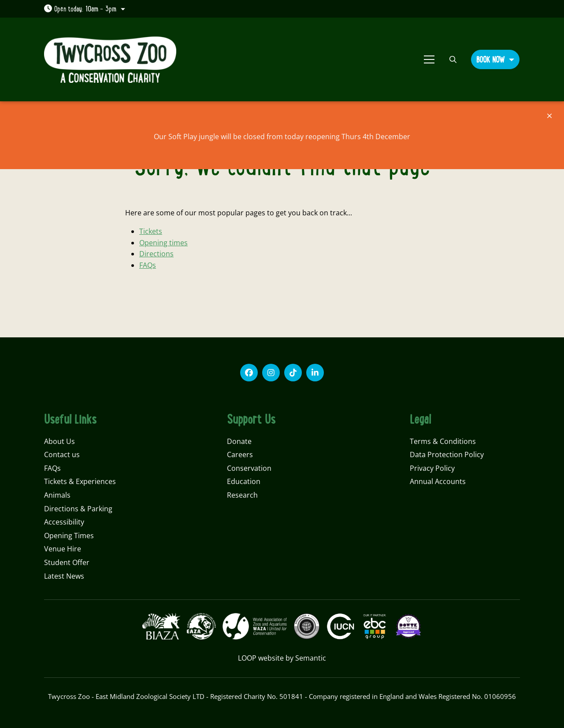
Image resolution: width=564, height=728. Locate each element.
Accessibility (64, 522)
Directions (156, 254)
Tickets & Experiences (80, 481)
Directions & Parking (78, 509)
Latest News (64, 576)
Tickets (151, 231)
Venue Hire (63, 549)
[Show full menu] (429, 59)
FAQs (148, 265)
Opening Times (69, 536)
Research (242, 495)
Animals (57, 495)
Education (244, 481)
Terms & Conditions (443, 441)
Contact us (62, 455)
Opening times (163, 243)
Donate (239, 441)
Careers (240, 455)
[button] (495, 59)
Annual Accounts (438, 481)
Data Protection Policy (447, 455)
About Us (59, 441)
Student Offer (67, 562)
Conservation (249, 468)
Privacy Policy (432, 468)
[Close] (549, 116)
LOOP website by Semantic (282, 658)
